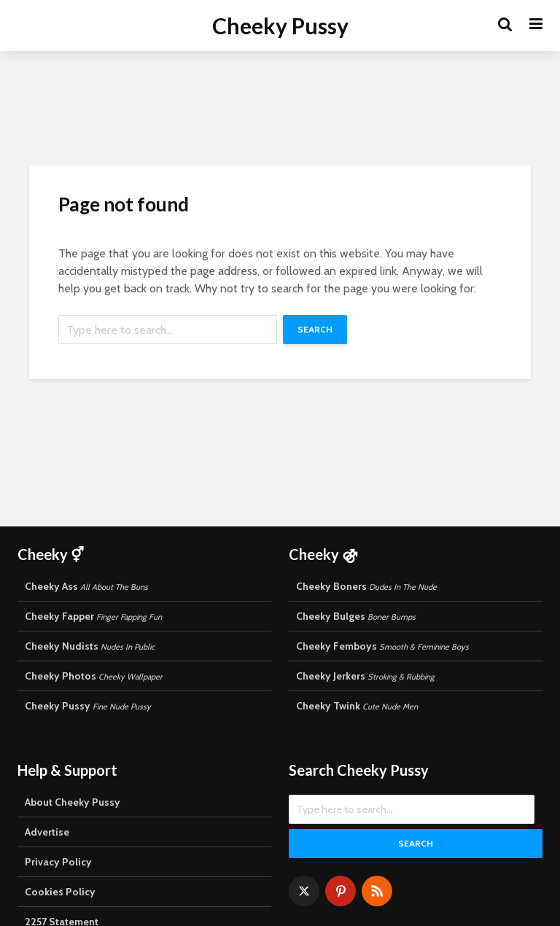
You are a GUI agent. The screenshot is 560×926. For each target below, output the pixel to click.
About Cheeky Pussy (73, 802)
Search (315, 329)
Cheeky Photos (94, 676)
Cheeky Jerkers (365, 676)
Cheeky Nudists (90, 646)
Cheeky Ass (86, 586)
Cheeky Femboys (382, 646)
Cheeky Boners (366, 586)
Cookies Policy (60, 892)
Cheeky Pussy (280, 26)
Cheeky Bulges (356, 616)
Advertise (47, 832)
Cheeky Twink (357, 706)
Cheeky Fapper (93, 616)
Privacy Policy (58, 862)
